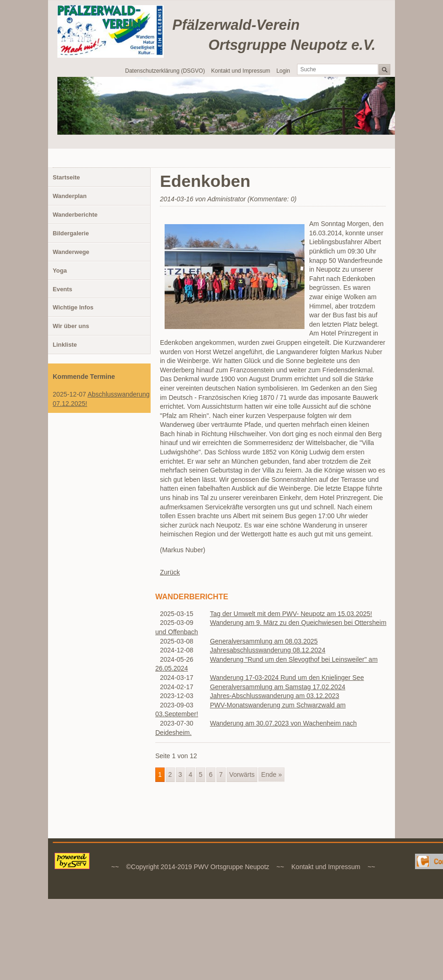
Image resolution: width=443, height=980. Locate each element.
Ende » (271, 774)
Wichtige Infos (73, 307)
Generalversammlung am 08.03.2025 (264, 641)
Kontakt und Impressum (241, 71)
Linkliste (65, 345)
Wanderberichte (75, 215)
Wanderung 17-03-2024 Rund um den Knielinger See (287, 678)
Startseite (66, 177)
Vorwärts (242, 774)
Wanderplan (70, 196)
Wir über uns (71, 326)
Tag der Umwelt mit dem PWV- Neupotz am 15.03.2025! (291, 614)
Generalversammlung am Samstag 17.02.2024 (277, 687)
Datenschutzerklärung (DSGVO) (165, 71)
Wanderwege (71, 252)
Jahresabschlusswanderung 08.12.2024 (268, 650)
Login (283, 71)
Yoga (60, 271)
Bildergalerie (71, 233)
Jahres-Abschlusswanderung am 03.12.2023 (274, 696)
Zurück (170, 572)
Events (62, 289)
